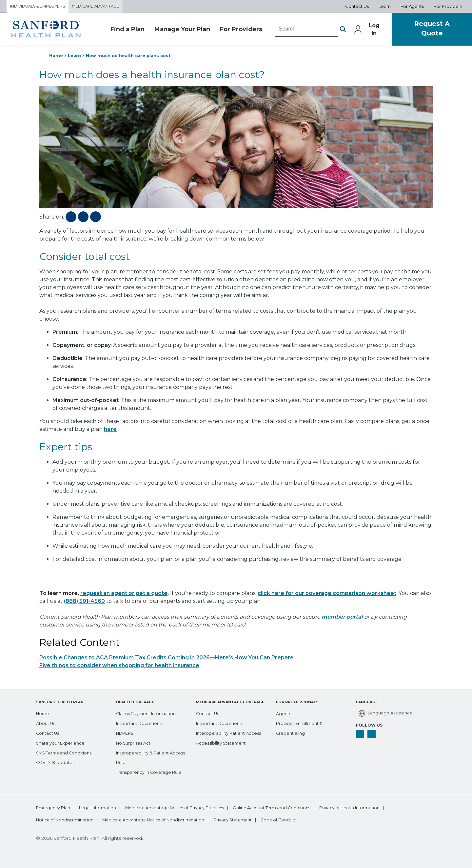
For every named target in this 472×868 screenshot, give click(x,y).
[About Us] (47, 722)
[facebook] (361, 734)
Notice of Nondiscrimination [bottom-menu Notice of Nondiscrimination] (144, 820)
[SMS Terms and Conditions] (67, 752)
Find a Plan (120, 31)
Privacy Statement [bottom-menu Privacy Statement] (334, 820)
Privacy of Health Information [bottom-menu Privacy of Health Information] (67, 820)
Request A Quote (428, 30)
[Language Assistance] (387, 713)
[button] (333, 31)
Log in (365, 31)
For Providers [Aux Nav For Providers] (448, 7)
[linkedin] (373, 734)
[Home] (43, 712)
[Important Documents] (142, 722)
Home (57, 57)
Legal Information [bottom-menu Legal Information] (107, 807)
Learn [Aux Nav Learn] (385, 7)
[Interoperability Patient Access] (231, 732)
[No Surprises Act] (135, 742)
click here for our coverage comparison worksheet (327, 595)
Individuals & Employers (40, 7)
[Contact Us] (49, 732)
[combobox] (297, 31)
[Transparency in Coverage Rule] (151, 771)
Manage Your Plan (173, 31)
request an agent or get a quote (124, 595)
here (110, 431)
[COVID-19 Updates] (58, 761)
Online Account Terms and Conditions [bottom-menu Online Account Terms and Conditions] (304, 807)
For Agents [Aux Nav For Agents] (412, 7)
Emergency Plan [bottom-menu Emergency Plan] (54, 807)
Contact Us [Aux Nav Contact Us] (357, 7)
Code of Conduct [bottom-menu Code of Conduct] (390, 820)
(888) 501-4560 (84, 603)
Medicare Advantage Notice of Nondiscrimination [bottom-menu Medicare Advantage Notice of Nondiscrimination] (244, 820)
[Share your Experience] (62, 742)
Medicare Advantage (104, 7)
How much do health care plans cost (134, 57)
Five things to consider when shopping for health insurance (119, 668)
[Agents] (284, 712)
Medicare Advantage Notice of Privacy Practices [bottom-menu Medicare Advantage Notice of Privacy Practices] (195, 807)
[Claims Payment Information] (149, 712)
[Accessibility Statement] (223, 742)
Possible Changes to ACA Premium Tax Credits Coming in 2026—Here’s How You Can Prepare (167, 660)
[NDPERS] (127, 732)
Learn (76, 57)
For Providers (231, 31)
